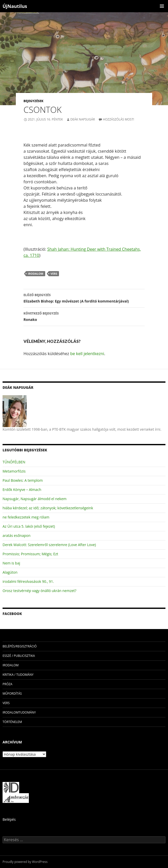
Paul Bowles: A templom (23, 480)
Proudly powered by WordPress (25, 862)
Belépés (9, 819)
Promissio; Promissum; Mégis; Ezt (30, 554)
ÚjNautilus (15, 6)
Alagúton (10, 572)
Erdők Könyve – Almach (22, 490)
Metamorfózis (14, 471)
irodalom (36, 274)
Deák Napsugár (82, 119)
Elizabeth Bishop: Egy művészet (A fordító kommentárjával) (84, 298)
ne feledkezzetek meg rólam (26, 517)
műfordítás (12, 694)
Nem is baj (11, 563)
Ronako (84, 316)
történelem (12, 722)
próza (7, 684)
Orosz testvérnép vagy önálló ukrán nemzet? (39, 591)
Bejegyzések (33, 101)
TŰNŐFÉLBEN (14, 462)
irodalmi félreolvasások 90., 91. (28, 581)
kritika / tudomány (18, 675)
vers (54, 274)
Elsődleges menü (162, 6)
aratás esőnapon (16, 535)
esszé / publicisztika (19, 656)
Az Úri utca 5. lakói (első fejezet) (29, 526)
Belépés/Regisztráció (20, 646)
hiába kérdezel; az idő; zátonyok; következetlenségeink (48, 508)
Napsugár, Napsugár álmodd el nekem (35, 499)
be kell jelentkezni (87, 354)
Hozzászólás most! (118, 119)
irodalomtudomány (19, 712)
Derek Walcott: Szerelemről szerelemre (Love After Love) (49, 545)
